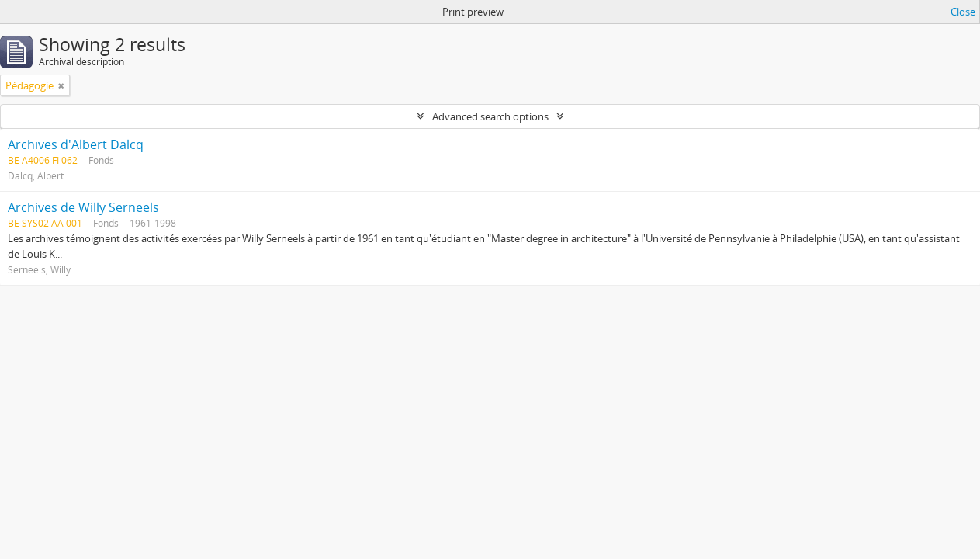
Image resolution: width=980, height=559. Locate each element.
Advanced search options (490, 116)
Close (963, 12)
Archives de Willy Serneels (83, 207)
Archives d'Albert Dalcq (76, 144)
